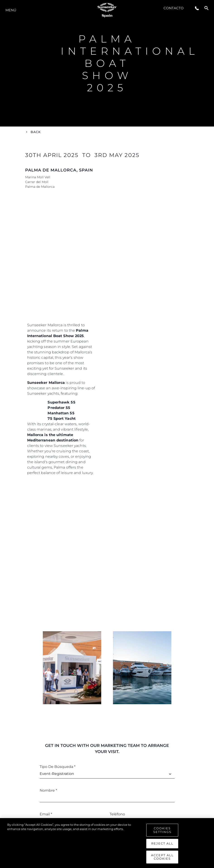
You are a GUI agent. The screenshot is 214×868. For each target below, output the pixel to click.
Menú (11, 10)
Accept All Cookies (162, 857)
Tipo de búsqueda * (58, 767)
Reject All (162, 843)
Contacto (174, 8)
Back (36, 132)
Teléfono (117, 814)
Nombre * (48, 790)
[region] (107, 843)
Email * (46, 814)
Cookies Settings (162, 830)
